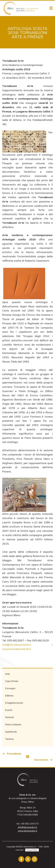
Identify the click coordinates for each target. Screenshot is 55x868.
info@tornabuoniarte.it (17, 645)
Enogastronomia (14, 703)
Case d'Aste (12, 681)
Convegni (10, 688)
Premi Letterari (13, 724)
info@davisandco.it (27, 827)
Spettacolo (11, 732)
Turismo (9, 739)
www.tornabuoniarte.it (17, 649)
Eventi (9, 710)
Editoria (9, 696)
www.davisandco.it (28, 831)
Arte (7, 674)
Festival (9, 717)
